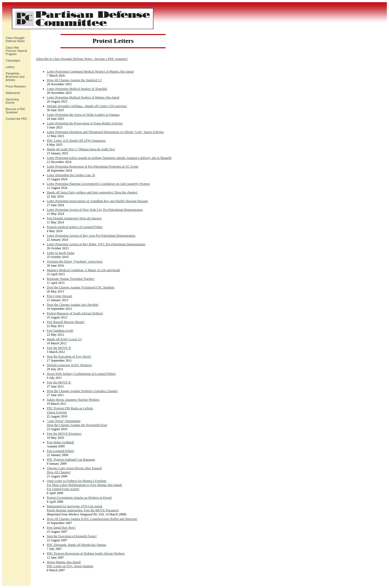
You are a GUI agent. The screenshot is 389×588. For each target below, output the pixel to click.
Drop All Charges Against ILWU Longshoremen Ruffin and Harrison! (92, 519)
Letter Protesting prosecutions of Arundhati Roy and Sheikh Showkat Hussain (97, 201)
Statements (13, 93)
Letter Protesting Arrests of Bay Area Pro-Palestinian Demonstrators (91, 236)
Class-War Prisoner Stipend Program (16, 51)
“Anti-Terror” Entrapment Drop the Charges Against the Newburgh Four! (77, 423)
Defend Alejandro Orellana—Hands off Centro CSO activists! (87, 106)
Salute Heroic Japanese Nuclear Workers (73, 400)
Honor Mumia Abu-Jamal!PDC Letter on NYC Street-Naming (70, 564)
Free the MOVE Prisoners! (64, 434)
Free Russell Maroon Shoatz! (66, 322)
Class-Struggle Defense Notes (15, 39)
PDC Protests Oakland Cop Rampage (71, 460)
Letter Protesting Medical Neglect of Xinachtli (77, 89)
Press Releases (16, 86)
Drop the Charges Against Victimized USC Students (81, 287)
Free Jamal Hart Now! (61, 528)
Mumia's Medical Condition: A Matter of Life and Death (83, 270)
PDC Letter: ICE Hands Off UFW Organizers (76, 141)
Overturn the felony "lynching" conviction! (75, 261)
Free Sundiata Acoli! (60, 331)
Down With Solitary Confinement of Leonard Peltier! (81, 374)
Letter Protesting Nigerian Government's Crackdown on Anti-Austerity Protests (98, 184)
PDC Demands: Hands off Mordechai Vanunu (76, 545)
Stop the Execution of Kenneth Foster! (72, 536)
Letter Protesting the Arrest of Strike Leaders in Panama (83, 115)
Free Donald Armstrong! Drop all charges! (74, 218)
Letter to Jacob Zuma (61, 253)
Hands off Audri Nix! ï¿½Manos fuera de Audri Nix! (81, 149)
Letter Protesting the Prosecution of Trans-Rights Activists (85, 123)
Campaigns (13, 60)
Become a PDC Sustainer (16, 111)
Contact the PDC (16, 119)
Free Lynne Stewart (59, 296)
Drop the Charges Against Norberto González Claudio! (82, 391)
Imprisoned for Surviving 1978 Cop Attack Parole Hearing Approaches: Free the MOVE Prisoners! (83, 508)
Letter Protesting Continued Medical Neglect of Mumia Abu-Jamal (90, 72)
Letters (10, 67)
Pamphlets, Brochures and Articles (15, 77)
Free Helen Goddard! (61, 442)
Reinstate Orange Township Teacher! (71, 279)
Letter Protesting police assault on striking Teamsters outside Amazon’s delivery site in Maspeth (109, 158)
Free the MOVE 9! (59, 348)
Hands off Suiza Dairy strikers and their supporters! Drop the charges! (92, 192)
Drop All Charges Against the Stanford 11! (74, 80)
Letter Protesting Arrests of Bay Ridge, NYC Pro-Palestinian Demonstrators (96, 244)
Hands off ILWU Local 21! (64, 339)
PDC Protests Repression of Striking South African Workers (86, 553)
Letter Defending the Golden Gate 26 (71, 175)
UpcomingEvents (12, 101)
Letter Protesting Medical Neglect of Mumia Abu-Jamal (83, 97)
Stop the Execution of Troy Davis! (69, 356)
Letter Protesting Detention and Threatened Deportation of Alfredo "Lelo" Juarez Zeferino (105, 132)
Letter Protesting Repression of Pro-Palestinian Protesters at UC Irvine (93, 166)
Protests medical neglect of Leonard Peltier (75, 227)
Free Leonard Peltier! (61, 451)
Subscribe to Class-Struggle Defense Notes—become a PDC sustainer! (82, 59)
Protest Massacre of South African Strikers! (75, 313)
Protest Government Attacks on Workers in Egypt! (79, 498)
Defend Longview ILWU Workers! (69, 365)
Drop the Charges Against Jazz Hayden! (73, 305)
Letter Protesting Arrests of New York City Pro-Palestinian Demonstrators (95, 210)
